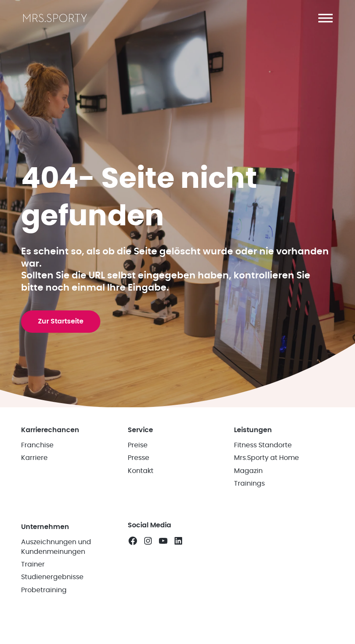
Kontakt (141, 471)
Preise (138, 445)
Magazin (248, 471)
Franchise (37, 445)
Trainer (33, 564)
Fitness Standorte (263, 445)
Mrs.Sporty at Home (266, 458)
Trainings (249, 484)
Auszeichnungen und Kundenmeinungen (56, 547)
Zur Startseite (61, 321)
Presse (139, 458)
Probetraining (44, 590)
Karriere (34, 458)
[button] (325, 18)
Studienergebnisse (52, 577)
